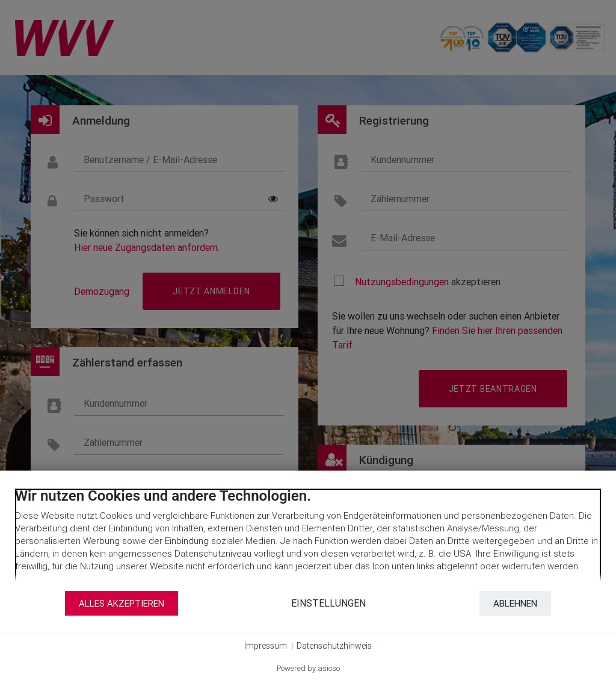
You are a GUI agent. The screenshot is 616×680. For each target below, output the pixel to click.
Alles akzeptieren (122, 603)
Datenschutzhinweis (334, 646)
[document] (308, 538)
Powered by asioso (308, 668)
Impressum (266, 646)
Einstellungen (328, 603)
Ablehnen (515, 603)
